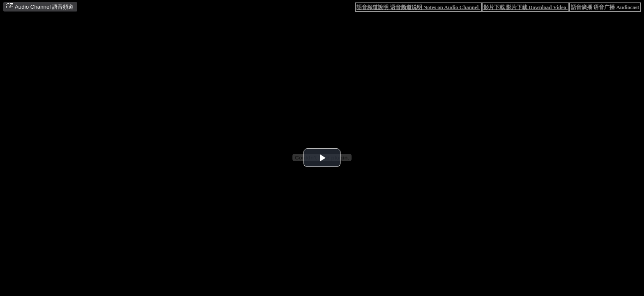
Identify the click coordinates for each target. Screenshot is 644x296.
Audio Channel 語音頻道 (39, 6)
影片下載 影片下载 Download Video (526, 7)
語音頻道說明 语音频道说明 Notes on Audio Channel (418, 7)
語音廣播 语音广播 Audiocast (605, 7)
